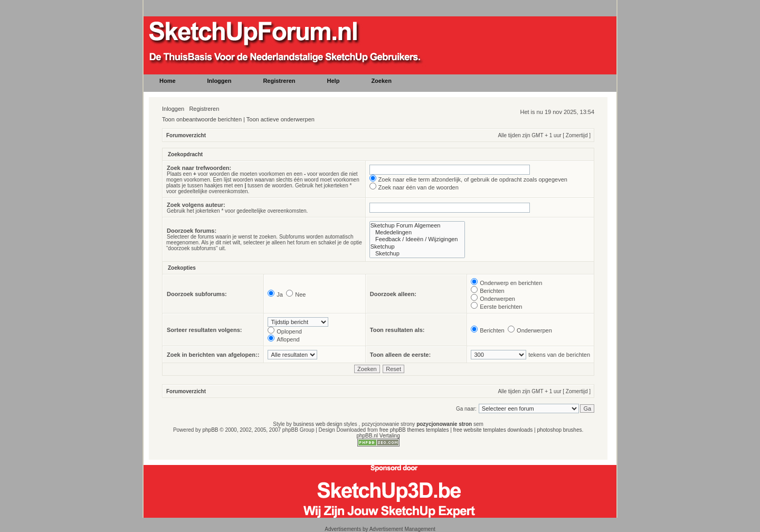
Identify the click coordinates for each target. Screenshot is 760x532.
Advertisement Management (402, 529)
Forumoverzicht (186, 135)
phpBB (210, 430)
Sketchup (417, 247)
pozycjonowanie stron (444, 424)
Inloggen (173, 109)
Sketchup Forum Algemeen (417, 226)
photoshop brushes (559, 430)
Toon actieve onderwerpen (281, 119)
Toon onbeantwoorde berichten (202, 119)
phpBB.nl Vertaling (378, 436)
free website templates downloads (493, 430)
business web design (318, 424)
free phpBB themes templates (414, 430)
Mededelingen (417, 232)
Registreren (204, 109)
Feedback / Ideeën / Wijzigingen (417, 239)
